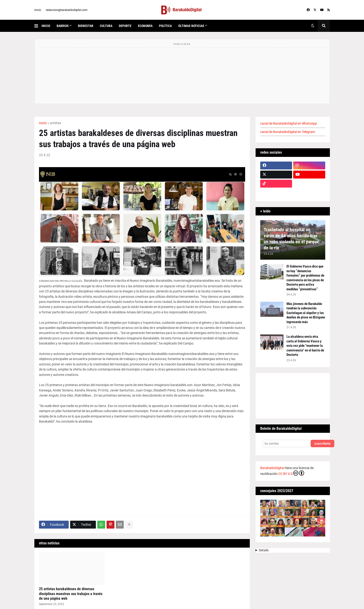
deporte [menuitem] (125, 26)
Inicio (43, 123)
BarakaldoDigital (272, 468)
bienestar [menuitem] (86, 26)
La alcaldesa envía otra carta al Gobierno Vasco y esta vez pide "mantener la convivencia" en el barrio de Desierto (305, 346)
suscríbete (322, 444)
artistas (55, 123)
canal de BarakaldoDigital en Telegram (288, 132)
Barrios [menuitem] (63, 26)
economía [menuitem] (145, 26)
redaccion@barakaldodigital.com (67, 10)
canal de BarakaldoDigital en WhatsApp (289, 123)
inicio (38, 10)
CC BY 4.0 (291, 473)
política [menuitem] (165, 26)
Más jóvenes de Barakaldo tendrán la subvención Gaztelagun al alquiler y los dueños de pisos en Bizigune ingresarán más (306, 313)
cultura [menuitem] (106, 26)
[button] (38, 26)
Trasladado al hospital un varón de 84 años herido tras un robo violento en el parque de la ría (291, 239)
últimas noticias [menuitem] (191, 26)
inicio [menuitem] (46, 26)
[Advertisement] (142, 468)
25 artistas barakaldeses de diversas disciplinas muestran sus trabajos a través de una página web (71, 594)
